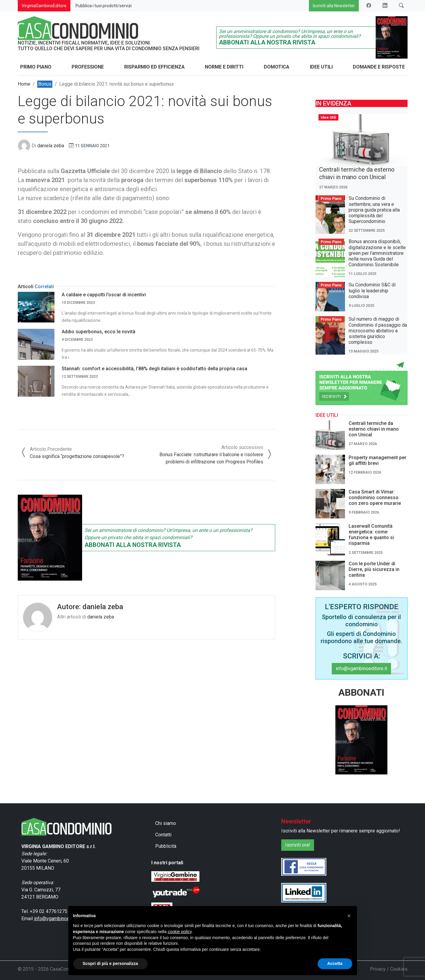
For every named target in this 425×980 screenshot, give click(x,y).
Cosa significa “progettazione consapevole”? (77, 456)
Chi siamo (166, 823)
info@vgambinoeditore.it (361, 669)
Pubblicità (166, 846)
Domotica (277, 67)
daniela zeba (51, 146)
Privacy (378, 969)
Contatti (163, 835)
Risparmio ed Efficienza (154, 67)
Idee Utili (321, 67)
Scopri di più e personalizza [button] (110, 963)
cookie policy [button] (180, 932)
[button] (349, 916)
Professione (88, 67)
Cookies (399, 969)
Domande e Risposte (379, 67)
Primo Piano (36, 67)
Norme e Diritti (224, 67)
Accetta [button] (335, 963)
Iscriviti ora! (298, 845)
